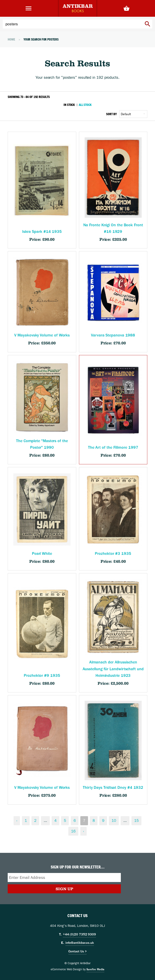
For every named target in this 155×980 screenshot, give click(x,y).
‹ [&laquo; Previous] (17, 820)
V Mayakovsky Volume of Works (42, 335)
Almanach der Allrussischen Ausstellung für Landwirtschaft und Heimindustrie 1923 (113, 669)
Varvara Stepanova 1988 (113, 335)
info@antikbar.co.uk (80, 943)
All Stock (85, 105)
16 (73, 831)
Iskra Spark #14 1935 (42, 232)
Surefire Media (95, 969)
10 (114, 820)
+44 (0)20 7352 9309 (79, 934)
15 (136, 820)
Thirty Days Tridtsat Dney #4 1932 (113, 788)
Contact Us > (78, 951)
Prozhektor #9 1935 (42, 676)
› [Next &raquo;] (83, 831)
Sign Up (64, 889)
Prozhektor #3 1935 (113, 554)
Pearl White (42, 554)
